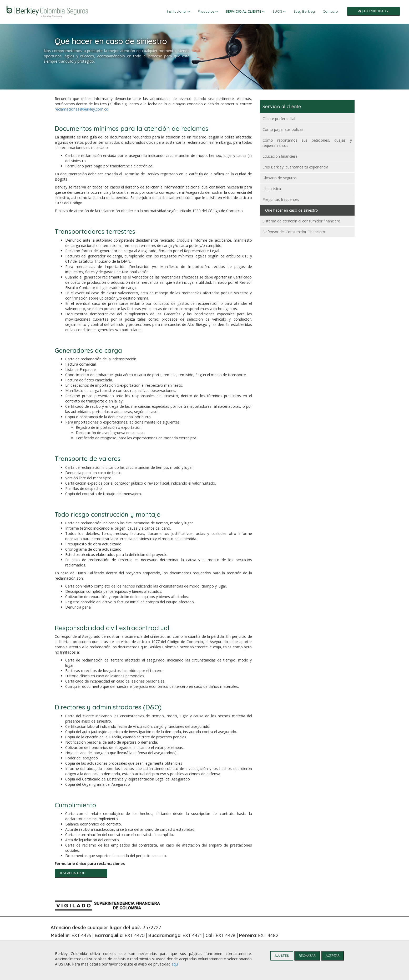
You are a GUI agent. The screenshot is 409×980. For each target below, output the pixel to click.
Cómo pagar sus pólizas (283, 129)
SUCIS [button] (279, 11)
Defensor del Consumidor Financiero (294, 232)
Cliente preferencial (279, 119)
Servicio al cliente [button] (245, 11)
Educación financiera (280, 156)
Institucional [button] (178, 11)
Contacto (330, 11)
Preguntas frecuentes (281, 199)
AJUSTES (282, 956)
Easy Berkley (304, 11)
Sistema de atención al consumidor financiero (301, 221)
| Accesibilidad (373, 11)
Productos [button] (208, 11)
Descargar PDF (72, 873)
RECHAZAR (307, 956)
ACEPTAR (333, 956)
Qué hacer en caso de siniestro (292, 210)
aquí (175, 964)
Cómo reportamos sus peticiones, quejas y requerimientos (307, 143)
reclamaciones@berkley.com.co (82, 109)
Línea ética (272, 189)
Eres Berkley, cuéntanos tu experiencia (295, 167)
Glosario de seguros (280, 178)
